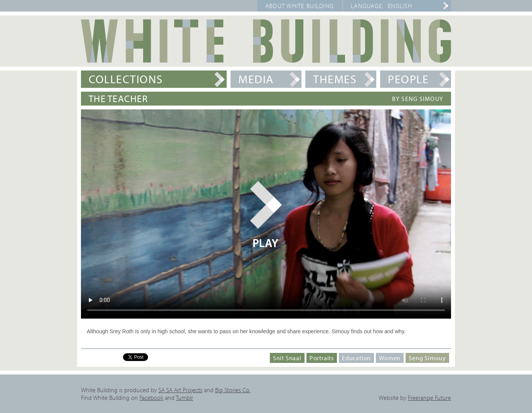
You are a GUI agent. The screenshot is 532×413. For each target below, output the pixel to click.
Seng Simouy (427, 358)
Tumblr (184, 398)
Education (356, 358)
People (408, 79)
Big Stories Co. (233, 390)
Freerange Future (429, 398)
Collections (126, 79)
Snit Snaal (287, 358)
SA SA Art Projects (180, 390)
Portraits (322, 358)
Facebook (152, 398)
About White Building (300, 6)
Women (390, 358)
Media (256, 79)
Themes (335, 79)
